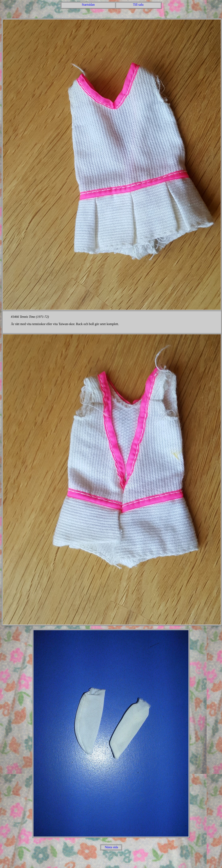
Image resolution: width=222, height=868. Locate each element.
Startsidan (88, 5)
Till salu (138, 5)
